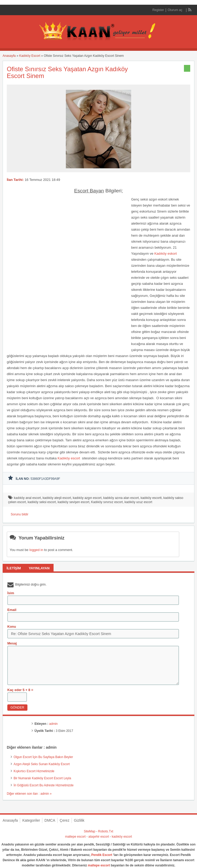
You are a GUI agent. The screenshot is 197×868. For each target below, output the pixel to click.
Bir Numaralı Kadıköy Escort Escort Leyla (42, 778)
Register (158, 10)
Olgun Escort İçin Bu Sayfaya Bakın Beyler (43, 757)
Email (12, 610)
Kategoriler (31, 820)
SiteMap (90, 831)
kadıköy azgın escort (87, 498)
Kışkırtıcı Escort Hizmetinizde (34, 771)
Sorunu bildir (19, 514)
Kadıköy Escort (30, 56)
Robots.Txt (106, 831)
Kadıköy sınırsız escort (107, 502)
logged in (36, 550)
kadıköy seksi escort (42, 502)
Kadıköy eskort (166, 254)
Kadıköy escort (69, 458)
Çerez (64, 820)
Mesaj (12, 643)
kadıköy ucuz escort (138, 502)
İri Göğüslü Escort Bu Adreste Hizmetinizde (44, 785)
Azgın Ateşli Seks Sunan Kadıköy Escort (42, 764)
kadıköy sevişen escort (73, 502)
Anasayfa (9, 56)
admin (53, 724)
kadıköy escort (122, 837)
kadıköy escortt (151, 498)
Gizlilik (79, 820)
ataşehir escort (99, 837)
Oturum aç (175, 10)
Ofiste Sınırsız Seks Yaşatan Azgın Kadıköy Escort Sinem (67, 72)
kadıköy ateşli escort (57, 498)
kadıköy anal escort (27, 498)
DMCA (50, 820)
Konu (12, 627)
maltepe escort (75, 837)
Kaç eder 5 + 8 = (20, 690)
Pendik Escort (102, 855)
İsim (11, 593)
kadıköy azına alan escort (121, 498)
